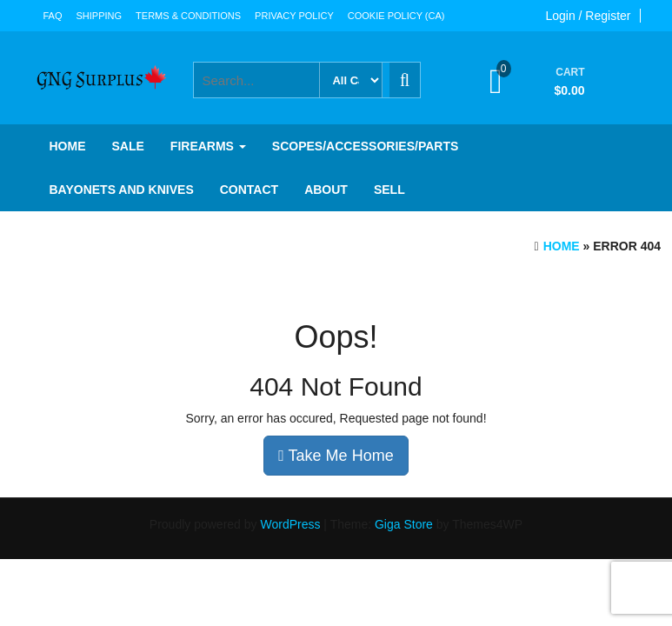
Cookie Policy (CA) (396, 16)
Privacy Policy (294, 16)
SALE (128, 146)
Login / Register (588, 16)
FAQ (53, 16)
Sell (389, 190)
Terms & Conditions (188, 16)
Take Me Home (336, 456)
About (326, 190)
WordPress (290, 524)
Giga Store (404, 524)
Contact (249, 190)
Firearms (208, 146)
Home (68, 146)
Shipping (100, 16)
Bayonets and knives (122, 190)
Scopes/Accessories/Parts (365, 146)
